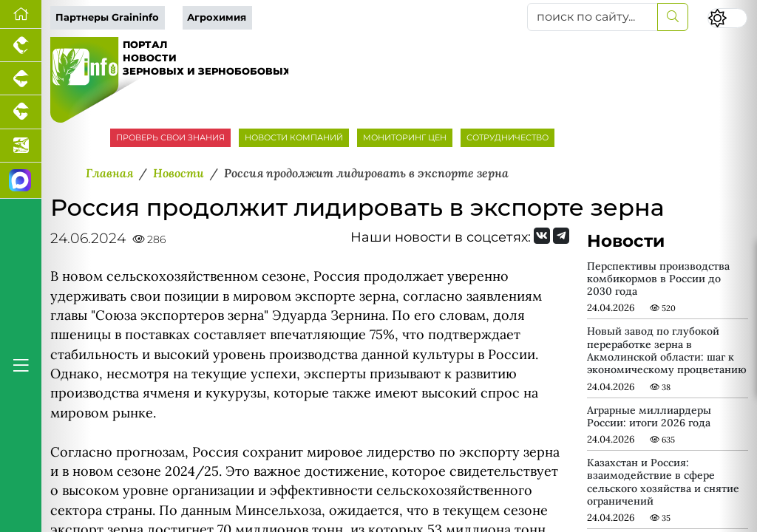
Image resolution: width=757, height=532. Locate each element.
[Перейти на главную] (21, 14)
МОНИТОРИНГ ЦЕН (405, 137)
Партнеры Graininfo (107, 17)
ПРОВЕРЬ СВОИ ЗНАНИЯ (170, 137)
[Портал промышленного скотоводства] (21, 112)
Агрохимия (217, 17)
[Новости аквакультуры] (21, 146)
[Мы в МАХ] (21, 181)
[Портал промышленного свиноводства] (21, 79)
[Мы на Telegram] (561, 236)
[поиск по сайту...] (593, 17)
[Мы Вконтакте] (542, 236)
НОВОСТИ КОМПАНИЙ (294, 137)
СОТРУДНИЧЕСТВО (508, 137)
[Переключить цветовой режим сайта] (727, 18)
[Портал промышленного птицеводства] (21, 45)
